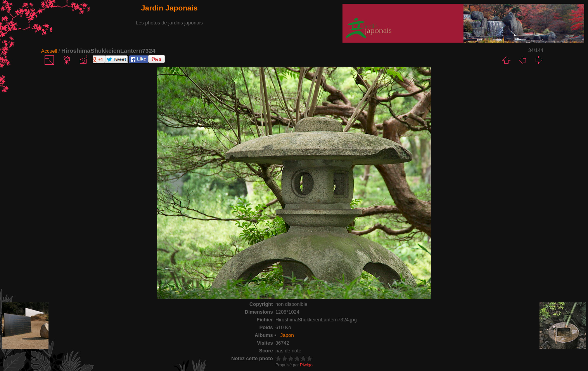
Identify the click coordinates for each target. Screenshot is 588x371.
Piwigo (306, 365)
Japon (287, 335)
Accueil (49, 51)
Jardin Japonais (169, 8)
